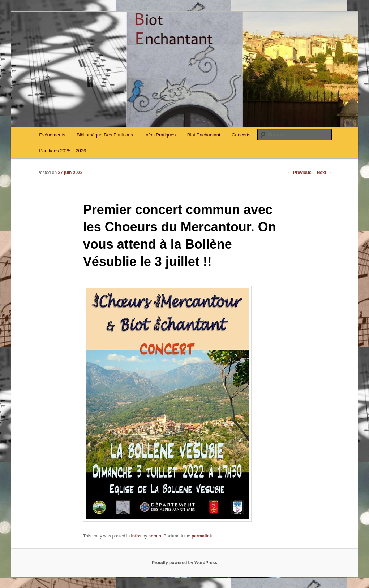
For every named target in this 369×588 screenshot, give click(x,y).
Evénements (52, 135)
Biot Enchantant (204, 135)
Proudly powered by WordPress (184, 563)
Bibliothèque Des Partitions (105, 135)
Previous (300, 173)
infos (136, 536)
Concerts (241, 135)
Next (324, 173)
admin (155, 536)
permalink (202, 536)
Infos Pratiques (160, 135)
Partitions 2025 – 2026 (63, 151)
